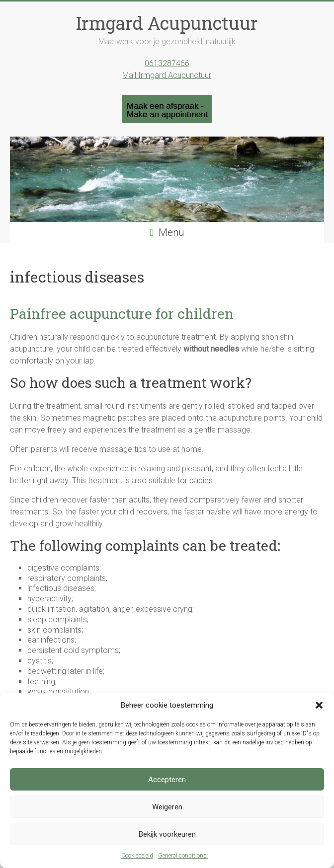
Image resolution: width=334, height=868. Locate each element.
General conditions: (183, 856)
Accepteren (167, 780)
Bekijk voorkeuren (167, 834)
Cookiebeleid (137, 856)
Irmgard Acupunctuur (167, 23)
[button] (319, 705)
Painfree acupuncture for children (122, 314)
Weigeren (167, 807)
